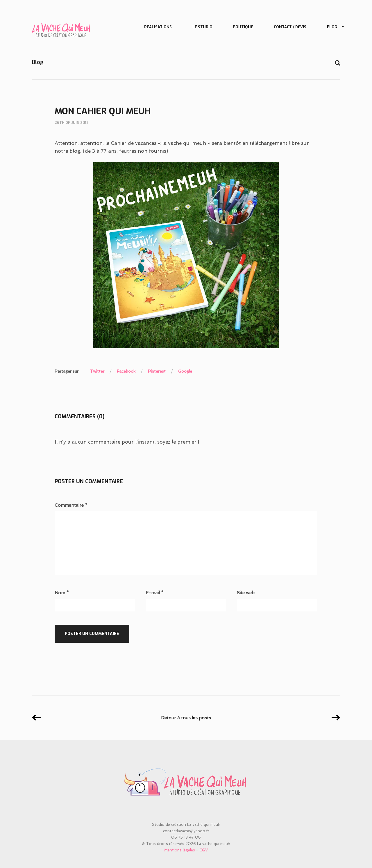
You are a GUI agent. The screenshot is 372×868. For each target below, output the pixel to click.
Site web (246, 593)
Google (185, 371)
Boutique (243, 27)
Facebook (126, 371)
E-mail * (155, 593)
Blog (333, 27)
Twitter (97, 371)
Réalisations (158, 27)
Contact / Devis (290, 27)
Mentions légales (180, 850)
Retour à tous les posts (186, 718)
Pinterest (157, 371)
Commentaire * (71, 505)
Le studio (202, 27)
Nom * (62, 593)
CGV (204, 850)
